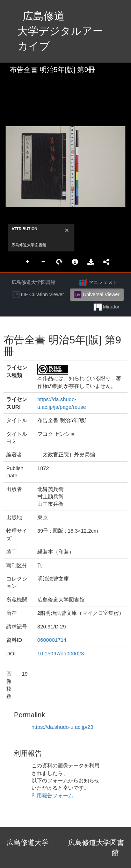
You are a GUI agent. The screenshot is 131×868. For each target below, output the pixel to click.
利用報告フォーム (52, 795)
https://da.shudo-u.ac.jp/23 (62, 727)
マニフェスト (99, 283)
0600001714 (52, 640)
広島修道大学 (28, 842)
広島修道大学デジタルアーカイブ (60, 31)
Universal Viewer (97, 295)
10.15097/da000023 (61, 653)
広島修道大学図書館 (34, 282)
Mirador (107, 307)
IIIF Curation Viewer (38, 295)
